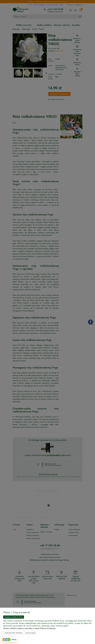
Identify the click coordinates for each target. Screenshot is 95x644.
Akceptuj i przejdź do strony (14, 617)
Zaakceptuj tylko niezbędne (14, 633)
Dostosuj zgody (31, 633)
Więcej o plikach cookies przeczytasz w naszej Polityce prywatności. (30, 628)
